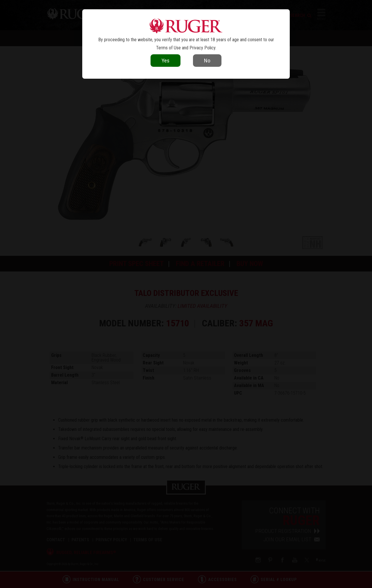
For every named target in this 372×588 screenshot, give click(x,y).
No (207, 61)
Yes (166, 61)
